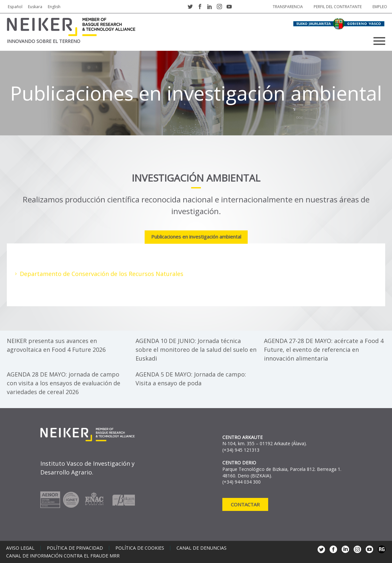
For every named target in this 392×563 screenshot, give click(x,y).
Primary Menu (379, 41)
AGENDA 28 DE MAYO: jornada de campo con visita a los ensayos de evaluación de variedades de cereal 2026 (64, 383)
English (54, 7)
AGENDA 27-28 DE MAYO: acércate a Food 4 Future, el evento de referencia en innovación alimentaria (324, 350)
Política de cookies (140, 548)
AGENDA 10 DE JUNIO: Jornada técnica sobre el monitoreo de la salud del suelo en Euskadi (196, 350)
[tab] (196, 237)
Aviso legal (20, 548)
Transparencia (288, 7)
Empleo (380, 7)
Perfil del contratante (338, 7)
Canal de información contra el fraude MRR (63, 556)
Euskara (35, 7)
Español (15, 7)
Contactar (245, 504)
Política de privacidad (75, 548)
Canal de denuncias (202, 548)
